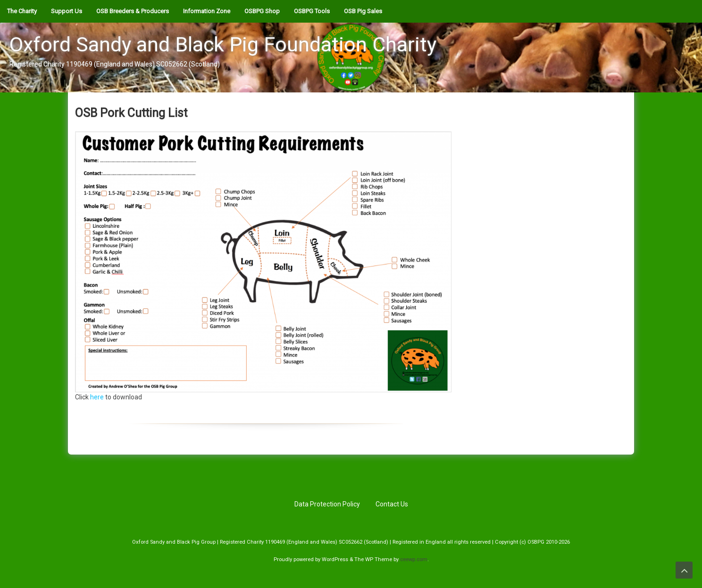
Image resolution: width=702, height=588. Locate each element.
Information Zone (207, 11)
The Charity (22, 11)
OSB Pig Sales (363, 11)
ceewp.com (414, 559)
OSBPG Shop (262, 11)
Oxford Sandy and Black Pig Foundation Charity (223, 44)
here (97, 397)
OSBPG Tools (312, 11)
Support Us (67, 11)
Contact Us (392, 504)
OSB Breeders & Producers (133, 11)
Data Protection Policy (327, 504)
